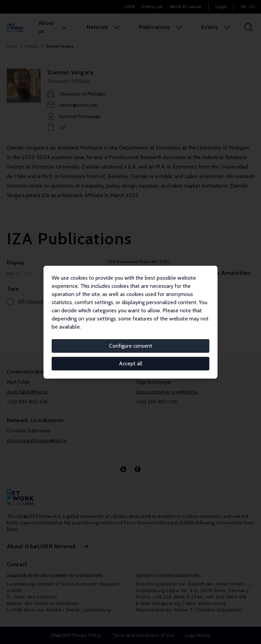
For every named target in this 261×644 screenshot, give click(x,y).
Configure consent (131, 346)
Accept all (131, 363)
